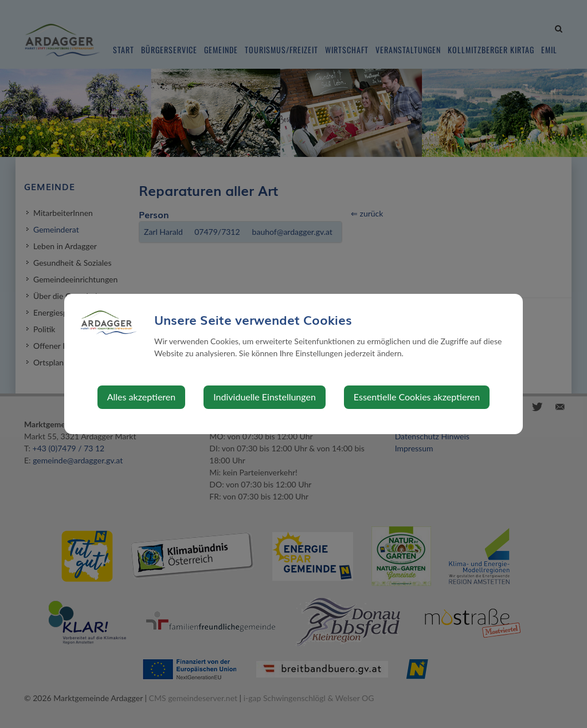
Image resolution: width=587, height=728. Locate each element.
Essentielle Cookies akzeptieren (417, 397)
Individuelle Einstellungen (265, 397)
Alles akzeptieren (141, 397)
